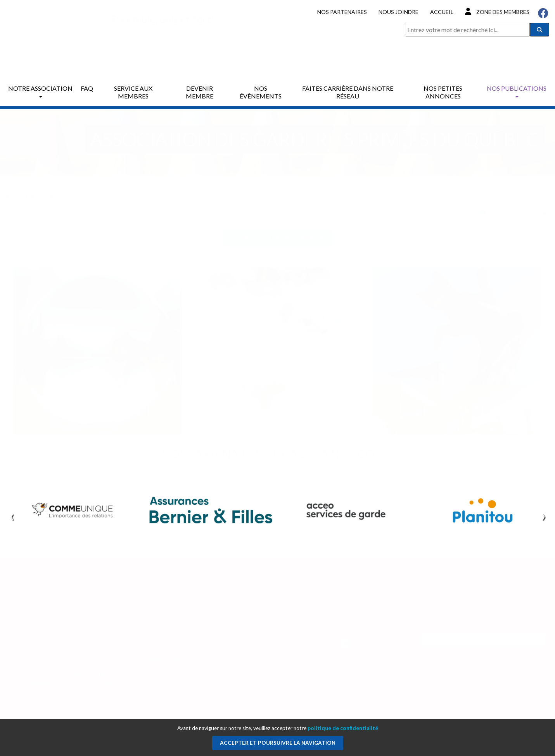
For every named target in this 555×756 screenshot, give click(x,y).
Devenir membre (200, 92)
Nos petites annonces (443, 92)
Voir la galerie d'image (278, 238)
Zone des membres (497, 11)
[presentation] (12, 515)
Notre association (40, 91)
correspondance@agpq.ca (72, 691)
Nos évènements (261, 92)
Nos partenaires (342, 12)
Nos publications (517, 91)
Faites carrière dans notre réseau (348, 92)
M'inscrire (435, 651)
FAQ (87, 88)
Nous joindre (399, 12)
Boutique (41, 196)
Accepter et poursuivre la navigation (278, 743)
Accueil (442, 12)
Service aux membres (133, 92)
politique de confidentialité (343, 728)
